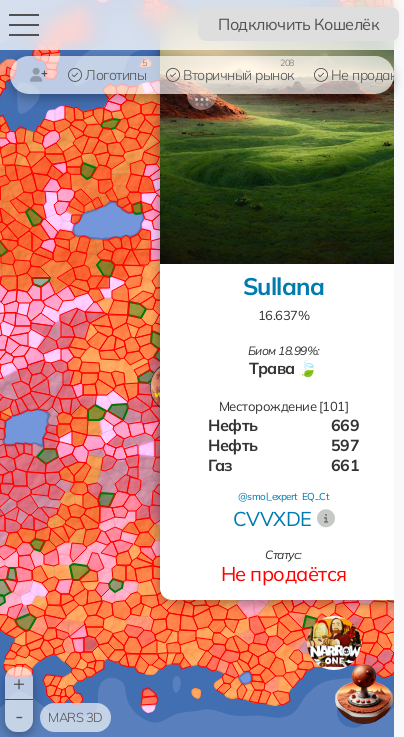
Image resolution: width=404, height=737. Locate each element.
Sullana (284, 286)
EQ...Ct (316, 496)
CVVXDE (272, 518)
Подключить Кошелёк (298, 24)
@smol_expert (268, 496)
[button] (334, 643)
